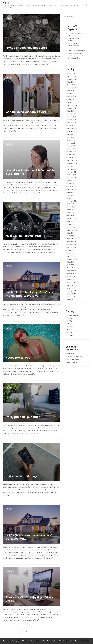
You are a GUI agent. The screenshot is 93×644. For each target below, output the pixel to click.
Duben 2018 (72, 277)
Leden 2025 (71, 102)
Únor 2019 (71, 250)
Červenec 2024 (72, 114)
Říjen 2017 (71, 285)
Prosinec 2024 (72, 105)
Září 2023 (71, 137)
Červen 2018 (72, 274)
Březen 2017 (72, 297)
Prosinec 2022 (72, 160)
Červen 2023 (72, 146)
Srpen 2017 (71, 288)
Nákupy (9, 78)
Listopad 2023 (72, 131)
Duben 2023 (72, 152)
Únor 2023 (71, 155)
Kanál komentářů (73, 359)
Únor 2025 (71, 99)
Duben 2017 (72, 294)
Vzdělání (70, 335)
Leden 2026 (71, 73)
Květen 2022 (72, 175)
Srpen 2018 (71, 268)
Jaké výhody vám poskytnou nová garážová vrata (29, 537)
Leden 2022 (71, 187)
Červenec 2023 (72, 143)
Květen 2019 (72, 245)
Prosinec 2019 (72, 230)
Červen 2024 (72, 117)
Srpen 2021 (71, 198)
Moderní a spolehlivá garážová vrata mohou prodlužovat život (31, 294)
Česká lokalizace (73, 362)
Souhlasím (85, 641)
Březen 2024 (72, 123)
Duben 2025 (72, 94)
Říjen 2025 (71, 82)
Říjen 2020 (71, 210)
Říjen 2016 (71, 300)
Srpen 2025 (71, 85)
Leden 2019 (71, 253)
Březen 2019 (72, 247)
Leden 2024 (71, 126)
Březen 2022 (72, 181)
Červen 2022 (72, 172)
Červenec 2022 (72, 169)
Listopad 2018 (72, 259)
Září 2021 (71, 195)
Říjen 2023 (71, 134)
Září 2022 (71, 166)
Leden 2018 (71, 282)
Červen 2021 (72, 201)
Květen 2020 (72, 218)
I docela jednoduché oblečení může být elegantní (30, 172)
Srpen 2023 (71, 140)
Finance (9, 18)
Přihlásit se (71, 354)
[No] (91, 641)
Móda (69, 324)
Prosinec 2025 (72, 76)
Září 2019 (71, 236)
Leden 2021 (71, 207)
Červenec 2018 (72, 271)
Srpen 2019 (71, 239)
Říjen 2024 (71, 111)
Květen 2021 (72, 204)
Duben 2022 (72, 178)
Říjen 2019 (71, 233)
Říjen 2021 (71, 192)
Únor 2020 (71, 224)
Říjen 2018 (71, 262)
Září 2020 (71, 213)
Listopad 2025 (72, 79)
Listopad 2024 (72, 108)
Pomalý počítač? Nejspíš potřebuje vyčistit (30, 599)
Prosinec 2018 (72, 256)
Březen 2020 (72, 221)
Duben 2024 (72, 120)
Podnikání (10, 207)
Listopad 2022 (72, 163)
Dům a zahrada (73, 315)
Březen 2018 (72, 279)
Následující (42, 632)
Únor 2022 (71, 184)
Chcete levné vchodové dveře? (27, 112)
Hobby (70, 321)
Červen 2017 (72, 291)
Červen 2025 (72, 91)
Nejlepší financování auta (23, 236)
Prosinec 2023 (72, 128)
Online (70, 330)
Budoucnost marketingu (22, 476)
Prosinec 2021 (72, 189)
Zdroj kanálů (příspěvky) (76, 357)
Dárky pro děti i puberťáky (23, 417)
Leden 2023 (71, 157)
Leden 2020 (71, 227)
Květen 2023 (72, 149)
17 (37, 632)
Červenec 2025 (72, 88)
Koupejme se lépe (18, 358)
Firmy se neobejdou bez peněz (26, 48)
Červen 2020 (72, 216)
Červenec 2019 (72, 242)
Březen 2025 (72, 97)
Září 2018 (71, 265)
